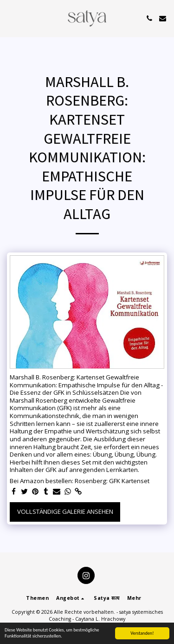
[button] (10, 18)
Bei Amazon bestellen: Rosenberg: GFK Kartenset (80, 481)
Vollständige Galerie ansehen (65, 511)
